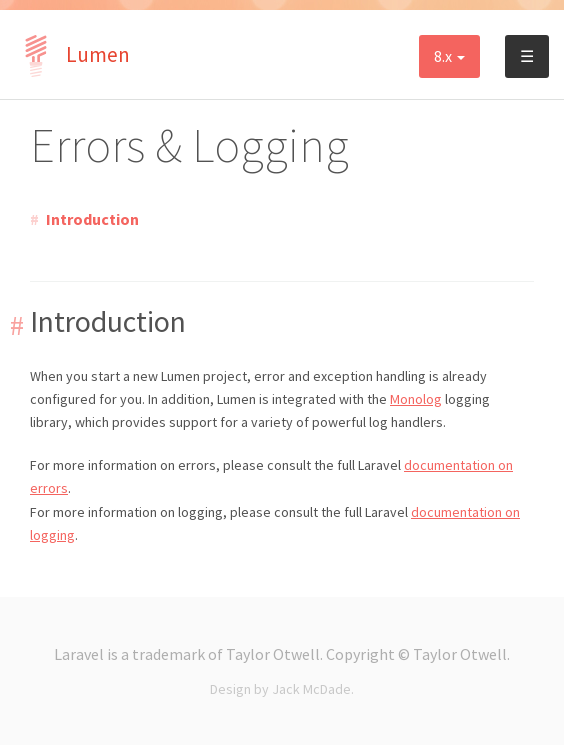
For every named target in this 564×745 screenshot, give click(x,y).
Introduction (92, 219)
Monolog (416, 399)
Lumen (72, 54)
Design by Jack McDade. (282, 689)
